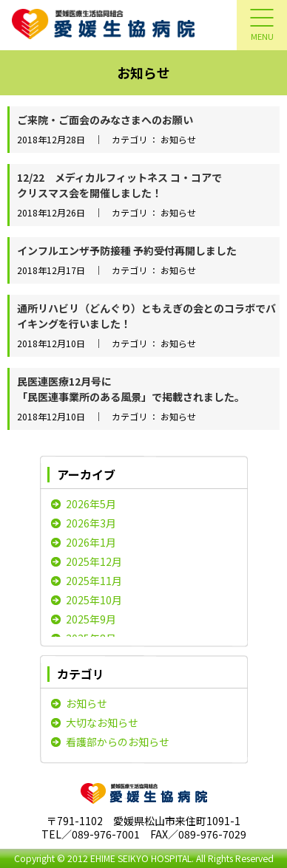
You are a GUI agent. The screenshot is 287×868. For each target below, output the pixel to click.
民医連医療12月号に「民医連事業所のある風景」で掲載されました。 (131, 389)
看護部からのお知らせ (118, 742)
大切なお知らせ (102, 722)
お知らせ (87, 703)
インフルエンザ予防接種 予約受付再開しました (127, 250)
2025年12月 (94, 561)
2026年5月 (91, 504)
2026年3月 (91, 523)
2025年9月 (91, 619)
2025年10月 (94, 600)
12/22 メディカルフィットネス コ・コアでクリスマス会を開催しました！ (119, 185)
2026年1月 (91, 542)
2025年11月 (94, 581)
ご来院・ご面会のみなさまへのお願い (105, 120)
